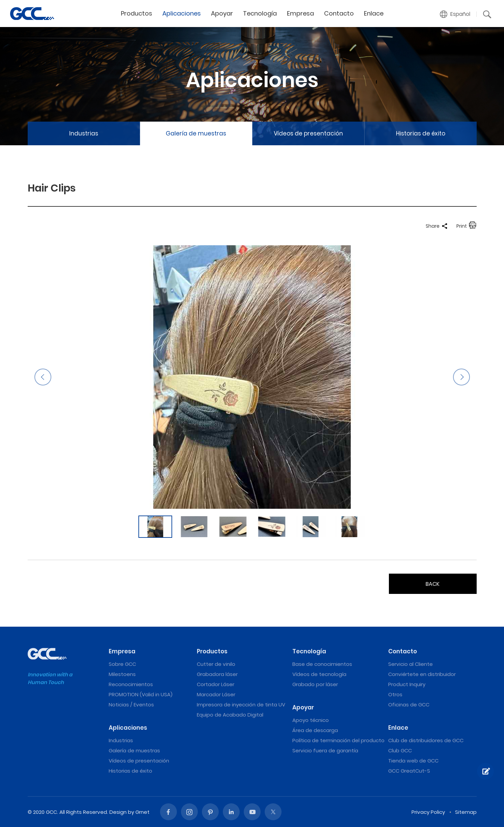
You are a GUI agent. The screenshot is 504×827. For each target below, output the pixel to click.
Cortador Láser (216, 684)
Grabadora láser (217, 674)
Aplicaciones (182, 13)
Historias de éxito (421, 133)
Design (118, 812)
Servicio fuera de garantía (325, 750)
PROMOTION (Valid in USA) (141, 694)
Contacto (339, 13)
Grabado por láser (315, 684)
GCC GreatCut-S (409, 771)
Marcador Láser (216, 694)
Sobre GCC (122, 664)
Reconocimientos (131, 684)
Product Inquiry (407, 684)
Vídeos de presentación (308, 133)
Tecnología (260, 13)
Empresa (300, 13)
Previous (43, 377)
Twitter (273, 812)
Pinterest (210, 812)
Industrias (84, 133)
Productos (137, 13)
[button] (455, 14)
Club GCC (400, 750)
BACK (433, 584)
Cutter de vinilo (216, 664)
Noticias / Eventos (131, 705)
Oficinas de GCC (409, 705)
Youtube (252, 812)
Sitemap (466, 812)
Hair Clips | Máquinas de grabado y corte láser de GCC (32, 14)
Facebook (168, 812)
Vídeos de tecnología (319, 674)
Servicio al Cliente (410, 664)
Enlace (374, 13)
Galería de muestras (196, 133)
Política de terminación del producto (338, 740)
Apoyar (222, 13)
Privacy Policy (428, 812)
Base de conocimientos (322, 664)
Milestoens (122, 674)
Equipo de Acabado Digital (230, 715)
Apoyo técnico (311, 720)
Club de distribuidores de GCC (426, 740)
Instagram (189, 812)
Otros (395, 694)
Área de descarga (315, 730)
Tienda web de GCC (413, 761)
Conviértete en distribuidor (422, 674)
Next (461, 377)
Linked (231, 812)
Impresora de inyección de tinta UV (241, 705)
